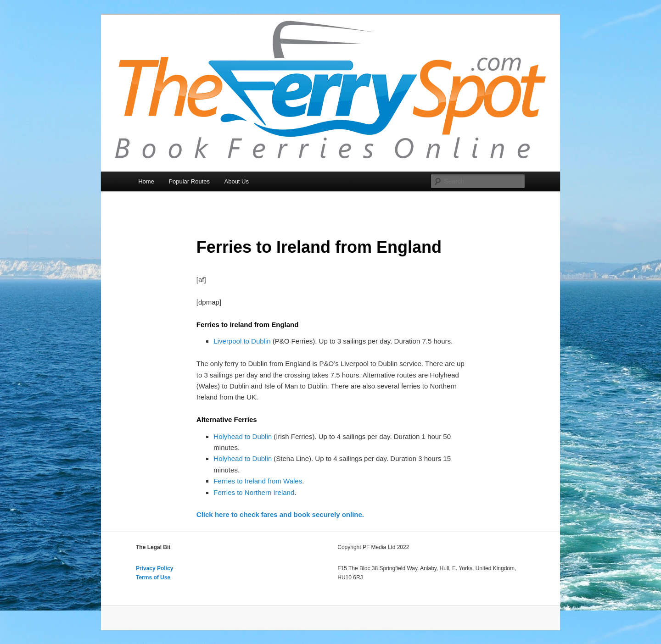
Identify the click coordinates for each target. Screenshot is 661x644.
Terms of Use (153, 577)
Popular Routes (189, 181)
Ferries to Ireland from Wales (258, 481)
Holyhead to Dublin (243, 436)
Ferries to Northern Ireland (254, 492)
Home (146, 181)
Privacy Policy (154, 568)
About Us (237, 181)
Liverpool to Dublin (242, 341)
